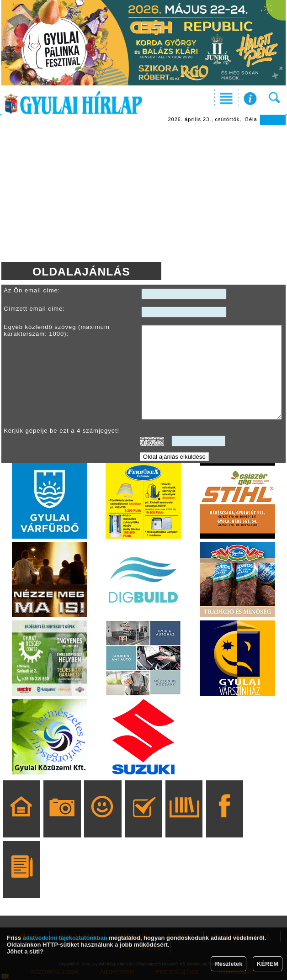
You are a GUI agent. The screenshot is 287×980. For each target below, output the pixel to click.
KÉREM (268, 964)
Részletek (229, 964)
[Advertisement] (143, 193)
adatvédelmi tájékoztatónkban (65, 938)
